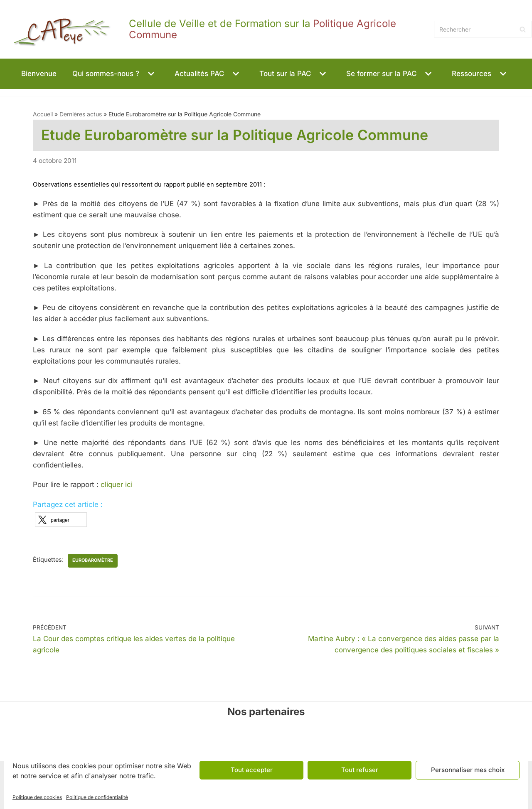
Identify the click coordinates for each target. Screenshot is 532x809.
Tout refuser (360, 770)
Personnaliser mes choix (468, 770)
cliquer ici (117, 485)
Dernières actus (81, 114)
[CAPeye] (215, 29)
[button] (150, 74)
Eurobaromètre (93, 560)
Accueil (43, 114)
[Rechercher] (483, 29)
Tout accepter (252, 770)
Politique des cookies (37, 797)
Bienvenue (39, 74)
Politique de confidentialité (97, 797)
